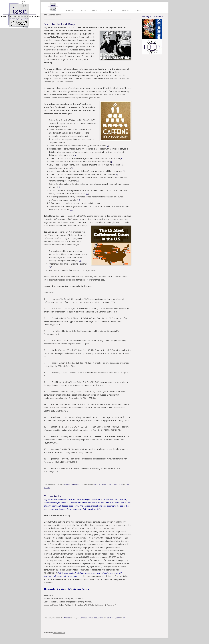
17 (99, 270)
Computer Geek (59, 633)
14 (71, 209)
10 (59, 187)
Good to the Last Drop (59, 24)
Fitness (67, 484)
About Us (125, 10)
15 (80, 261)
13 (103, 203)
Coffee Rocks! (53, 496)
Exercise (83, 10)
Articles (67, 618)
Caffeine (97, 484)
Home (53, 6)
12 (79, 200)
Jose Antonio (99, 618)
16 (50, 267)
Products (111, 10)
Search (138, 10)
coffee (104, 484)
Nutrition (70, 10)
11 (87, 194)
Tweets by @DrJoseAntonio (152, 16)
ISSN (109, 484)
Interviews (97, 10)
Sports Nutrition (77, 484)
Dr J (124, 618)
